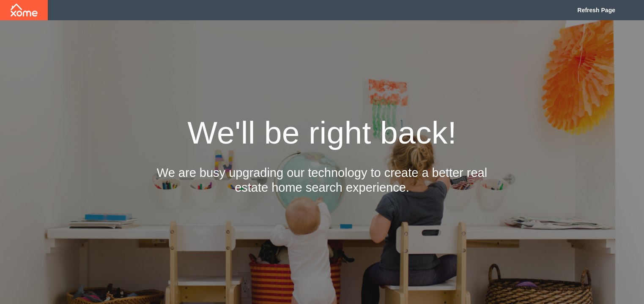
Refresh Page (596, 10)
